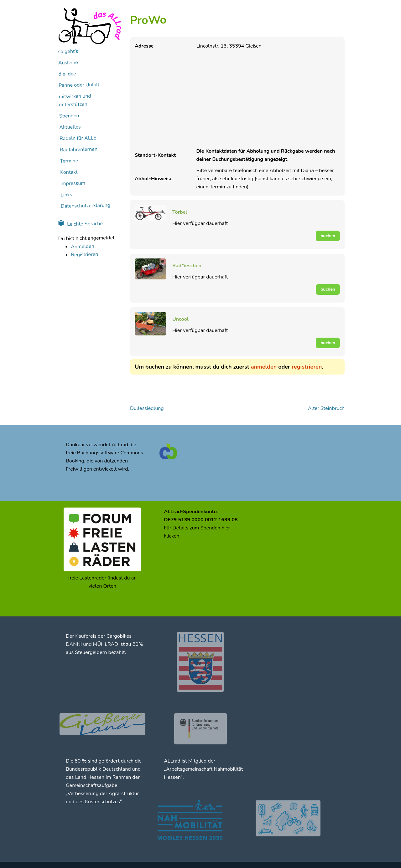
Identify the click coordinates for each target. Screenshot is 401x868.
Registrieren (84, 254)
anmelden (264, 367)
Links (66, 195)
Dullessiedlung (147, 408)
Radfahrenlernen (79, 149)
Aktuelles (70, 127)
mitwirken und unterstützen (75, 100)
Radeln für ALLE (78, 138)
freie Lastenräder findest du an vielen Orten (102, 582)
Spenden (69, 116)
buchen (328, 236)
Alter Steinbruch (326, 408)
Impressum (73, 183)
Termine (69, 161)
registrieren (307, 367)
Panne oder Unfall (79, 85)
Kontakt (69, 172)
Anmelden (83, 246)
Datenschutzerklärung (86, 206)
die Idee (67, 74)
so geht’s (68, 51)
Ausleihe (68, 62)
